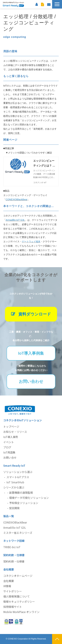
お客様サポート (37, 4)
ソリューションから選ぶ (18, 472)
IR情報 (7, 586)
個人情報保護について (17, 596)
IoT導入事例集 (31, 353)
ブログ (7, 447)
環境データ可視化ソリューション (29, 498)
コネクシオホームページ (18, 576)
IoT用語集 (9, 452)
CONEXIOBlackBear (15, 522)
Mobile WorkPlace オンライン (21, 612)
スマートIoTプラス (18, 477)
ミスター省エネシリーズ (18, 533)
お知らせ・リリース (15, 432)
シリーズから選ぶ (14, 487)
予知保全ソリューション (24, 503)
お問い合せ (10, 457)
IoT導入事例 (11, 437)
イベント (9, 442)
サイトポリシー (13, 591)
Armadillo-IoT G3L (15, 527)
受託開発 (14, 508)
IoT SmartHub (15, 482)
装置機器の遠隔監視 (21, 492)
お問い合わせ (49, 4)
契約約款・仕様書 (14, 561)
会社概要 (9, 581)
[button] (57, 4)
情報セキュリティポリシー (19, 601)
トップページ (11, 426)
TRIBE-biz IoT (12, 547)
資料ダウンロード (42, 4)
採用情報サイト (13, 607)
